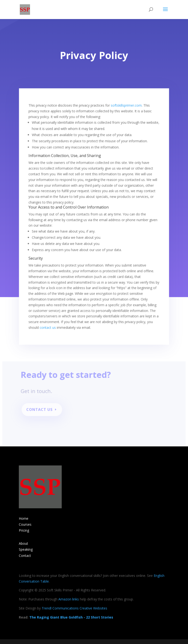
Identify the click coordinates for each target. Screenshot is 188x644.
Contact (25, 556)
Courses (25, 524)
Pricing (24, 530)
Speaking (26, 549)
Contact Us (41, 410)
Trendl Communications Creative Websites (74, 608)
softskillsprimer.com (125, 105)
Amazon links (69, 599)
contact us (49, 321)
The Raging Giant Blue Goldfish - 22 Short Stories (71, 617)
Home (24, 518)
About (23, 543)
